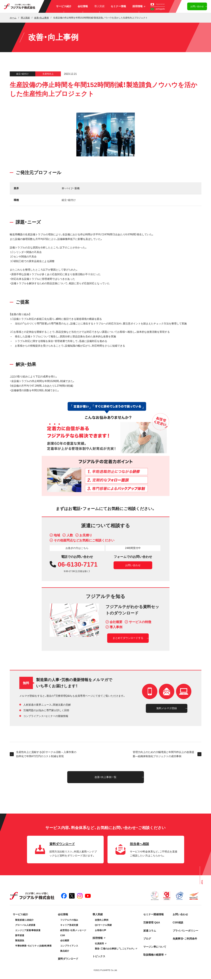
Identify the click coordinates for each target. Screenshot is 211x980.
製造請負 (20, 940)
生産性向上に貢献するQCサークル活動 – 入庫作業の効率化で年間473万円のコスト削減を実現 (43, 754)
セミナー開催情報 (153, 914)
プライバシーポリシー (185, 931)
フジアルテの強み (69, 920)
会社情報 (83, 6)
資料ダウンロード (68, 959)
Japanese (158, 4)
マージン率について (155, 947)
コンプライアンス (69, 946)
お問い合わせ (197, 6)
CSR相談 (178, 923)
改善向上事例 (102, 920)
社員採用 (99, 943)
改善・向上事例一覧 (105, 777)
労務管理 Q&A (152, 923)
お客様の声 (100, 930)
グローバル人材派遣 (25, 925)
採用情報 (139, 6)
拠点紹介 (65, 951)
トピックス (99, 956)
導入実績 (99, 6)
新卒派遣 (20, 935)
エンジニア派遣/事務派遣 (28, 930)
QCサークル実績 (103, 925)
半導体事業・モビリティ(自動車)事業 (33, 946)
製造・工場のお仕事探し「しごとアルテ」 (115, 949)
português (158, 9)
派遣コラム (150, 931)
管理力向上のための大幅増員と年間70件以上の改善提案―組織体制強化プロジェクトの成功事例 (167, 754)
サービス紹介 (64, 6)
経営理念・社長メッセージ (73, 930)
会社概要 (65, 940)
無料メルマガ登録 (167, 708)
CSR (63, 935)
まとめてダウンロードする (128, 638)
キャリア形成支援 (69, 925)
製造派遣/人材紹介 (24, 920)
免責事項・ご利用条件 (185, 939)
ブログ (147, 939)
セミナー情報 (118, 6)
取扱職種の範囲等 (153, 955)
